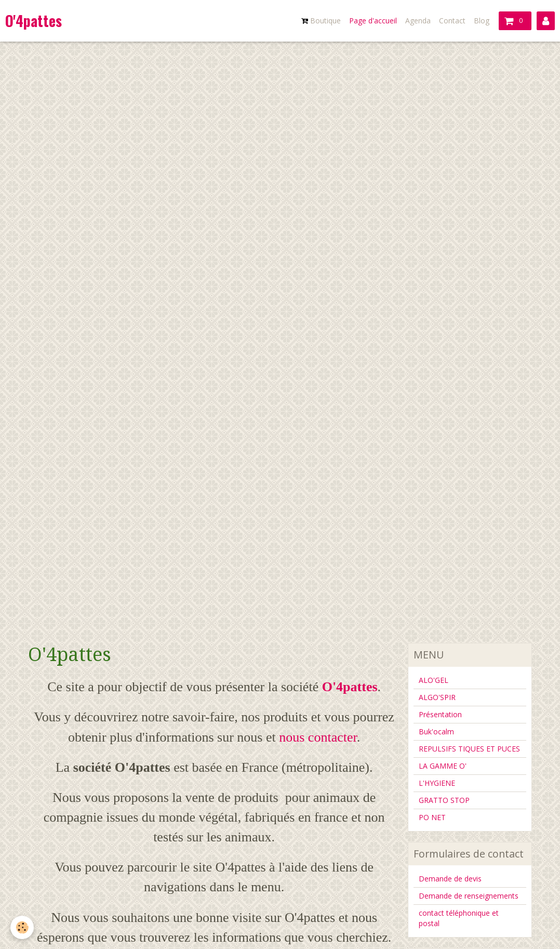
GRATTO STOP (444, 800)
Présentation (440, 714)
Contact (452, 21)
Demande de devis (450, 879)
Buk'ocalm (436, 731)
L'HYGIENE (437, 783)
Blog (482, 21)
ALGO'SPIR (437, 697)
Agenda (418, 21)
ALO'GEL (434, 680)
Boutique (321, 21)
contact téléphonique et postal (459, 918)
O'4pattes (350, 687)
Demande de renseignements (469, 896)
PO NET (432, 817)
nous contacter (318, 737)
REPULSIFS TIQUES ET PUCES (469, 749)
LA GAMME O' (443, 766)
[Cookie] (22, 927)
